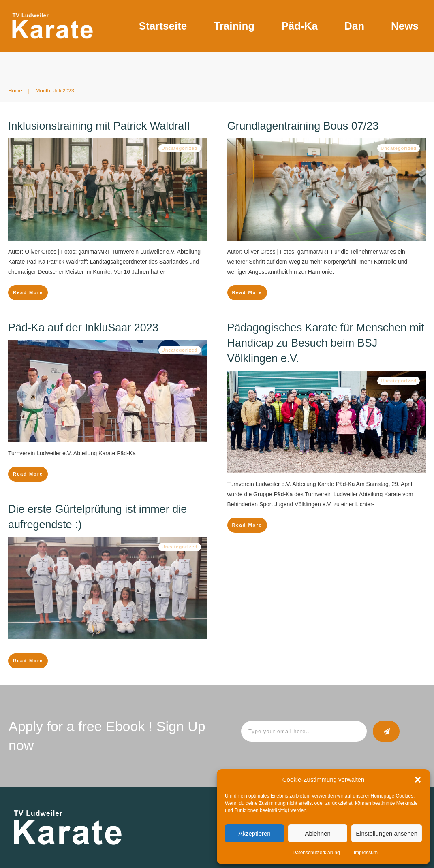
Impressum (366, 853)
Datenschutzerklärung (316, 853)
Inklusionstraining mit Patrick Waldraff (99, 126)
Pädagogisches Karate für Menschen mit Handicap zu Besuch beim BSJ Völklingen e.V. (326, 343)
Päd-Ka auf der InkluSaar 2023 (83, 328)
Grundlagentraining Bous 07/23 (303, 126)
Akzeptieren (254, 833)
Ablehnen (317, 833)
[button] (418, 780)
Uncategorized (180, 148)
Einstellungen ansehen (387, 833)
